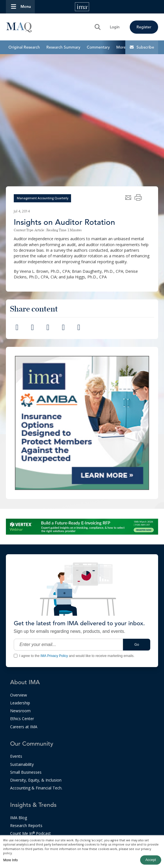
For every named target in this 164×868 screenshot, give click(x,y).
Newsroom (20, 711)
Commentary (98, 47)
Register (144, 27)
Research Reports (26, 825)
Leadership (20, 703)
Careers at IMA (24, 727)
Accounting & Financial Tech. (36, 788)
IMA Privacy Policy (54, 656)
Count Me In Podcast (30, 833)
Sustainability (22, 764)
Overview (19, 695)
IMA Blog (19, 818)
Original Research (24, 47)
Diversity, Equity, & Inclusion (36, 780)
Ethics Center (22, 719)
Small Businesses (26, 772)
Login (115, 27)
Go (137, 645)
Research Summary (63, 47)
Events (16, 756)
